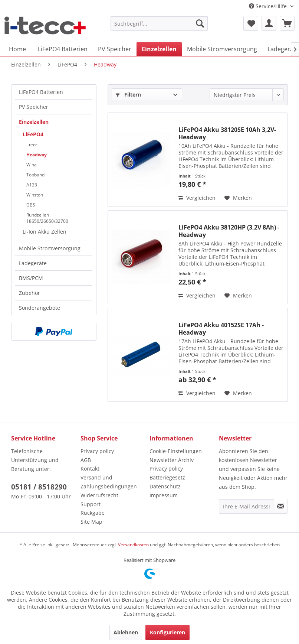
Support (91, 504)
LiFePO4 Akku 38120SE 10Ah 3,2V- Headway (227, 133)
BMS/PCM (31, 278)
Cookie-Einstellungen (176, 451)
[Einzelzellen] (159, 49)
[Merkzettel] (251, 23)
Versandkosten (133, 545)
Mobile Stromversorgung (50, 248)
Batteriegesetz (167, 477)
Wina (32, 165)
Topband (35, 175)
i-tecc (32, 145)
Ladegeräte (33, 263)
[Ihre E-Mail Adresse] (247, 506)
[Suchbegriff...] (159, 23)
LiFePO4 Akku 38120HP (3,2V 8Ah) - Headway (229, 231)
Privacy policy (97, 451)
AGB (86, 460)
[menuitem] (159, 23)
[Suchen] (200, 23)
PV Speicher (34, 107)
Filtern (128, 95)
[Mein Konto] (269, 23)
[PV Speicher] (115, 49)
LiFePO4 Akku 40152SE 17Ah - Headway (221, 329)
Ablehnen (126, 632)
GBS (31, 205)
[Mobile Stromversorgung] (222, 49)
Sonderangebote (40, 308)
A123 (32, 185)
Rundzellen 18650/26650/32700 (47, 218)
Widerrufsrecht (99, 495)
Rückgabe (93, 513)
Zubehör (29, 293)
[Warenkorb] (287, 23)
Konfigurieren (167, 632)
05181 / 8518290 (39, 487)
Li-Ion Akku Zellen (45, 232)
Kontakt (90, 469)
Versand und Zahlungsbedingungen (109, 482)
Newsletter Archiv (172, 460)
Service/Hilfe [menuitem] (269, 6)
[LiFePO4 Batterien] (63, 49)
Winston (35, 195)
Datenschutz (165, 486)
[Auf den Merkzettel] (238, 198)
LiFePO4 (33, 134)
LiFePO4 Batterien (41, 92)
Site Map (91, 522)
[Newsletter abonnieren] (281, 506)
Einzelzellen (34, 122)
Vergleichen (197, 198)
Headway (37, 155)
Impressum (164, 495)
